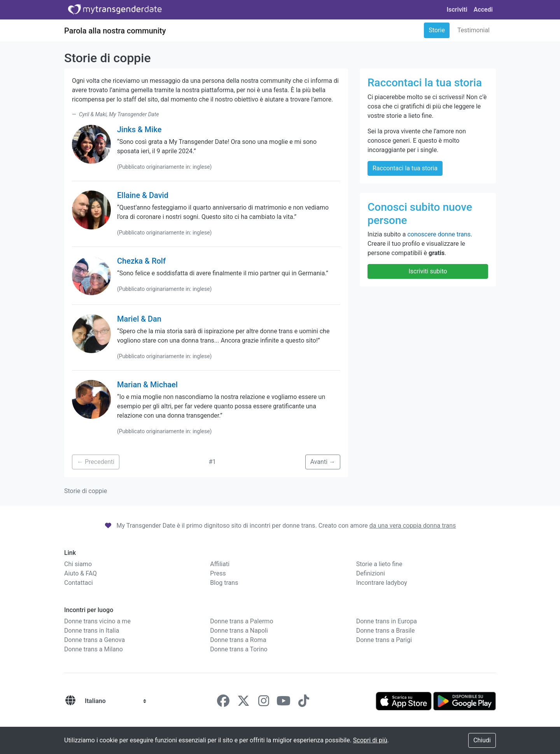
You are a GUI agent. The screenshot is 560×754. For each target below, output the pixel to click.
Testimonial (473, 30)
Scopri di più (370, 740)
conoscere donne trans (439, 234)
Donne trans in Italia (92, 631)
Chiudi (482, 740)
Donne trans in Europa (387, 621)
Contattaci (79, 583)
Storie (437, 30)
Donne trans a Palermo (241, 621)
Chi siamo (78, 564)
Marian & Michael (147, 385)
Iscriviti (457, 10)
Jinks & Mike (139, 129)
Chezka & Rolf (141, 261)
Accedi (483, 10)
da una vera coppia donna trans (413, 526)
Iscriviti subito (428, 271)
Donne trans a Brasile (386, 631)
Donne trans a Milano (94, 649)
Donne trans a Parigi (384, 640)
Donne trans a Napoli (239, 631)
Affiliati (220, 564)
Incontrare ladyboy (382, 583)
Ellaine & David (143, 195)
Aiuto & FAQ (80, 573)
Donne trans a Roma (238, 640)
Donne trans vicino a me (97, 621)
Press (218, 573)
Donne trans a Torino (239, 649)
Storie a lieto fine (379, 564)
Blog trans (224, 583)
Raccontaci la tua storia (405, 168)
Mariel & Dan (139, 319)
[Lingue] (70, 701)
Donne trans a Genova (94, 640)
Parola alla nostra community (115, 31)
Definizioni (371, 573)
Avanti (323, 462)
